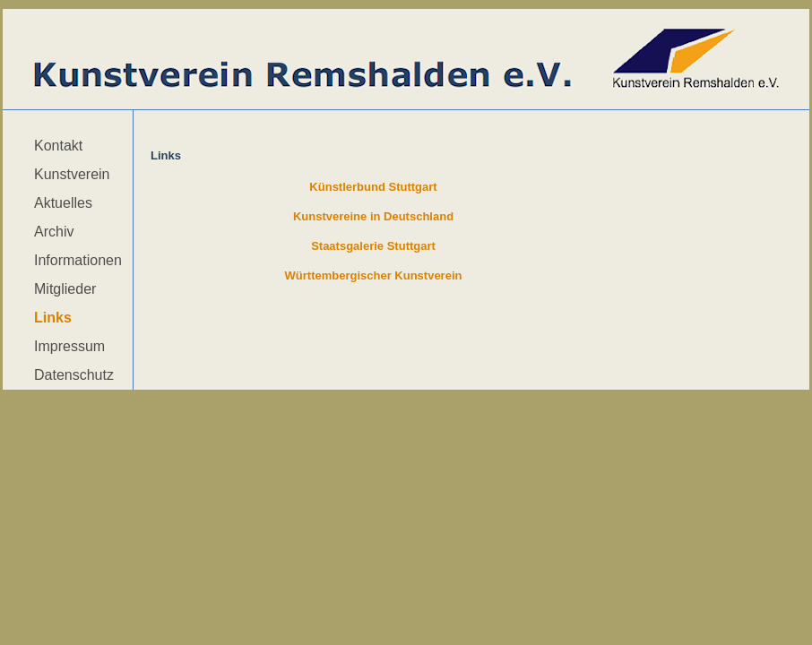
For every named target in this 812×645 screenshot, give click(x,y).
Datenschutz (74, 375)
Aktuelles (63, 203)
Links (53, 318)
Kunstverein (72, 174)
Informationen (78, 260)
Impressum (69, 346)
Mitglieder (65, 289)
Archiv (54, 232)
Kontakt (58, 146)
